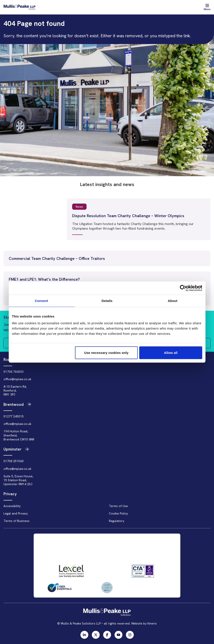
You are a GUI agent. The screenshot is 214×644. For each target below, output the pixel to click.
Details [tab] (107, 301)
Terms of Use (118, 506)
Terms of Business (17, 521)
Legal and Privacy (16, 513)
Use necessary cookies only (106, 353)
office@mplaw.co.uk (17, 379)
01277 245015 (14, 416)
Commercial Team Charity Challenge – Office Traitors (57, 258)
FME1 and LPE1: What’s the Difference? (44, 279)
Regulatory (117, 521)
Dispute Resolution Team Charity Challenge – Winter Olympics (128, 216)
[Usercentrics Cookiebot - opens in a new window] (183, 288)
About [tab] (173, 301)
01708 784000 (14, 372)
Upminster (16, 449)
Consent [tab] (41, 301)
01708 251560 (14, 461)
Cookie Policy (118, 513)
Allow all (171, 353)
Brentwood (17, 404)
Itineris (152, 623)
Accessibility (12, 506)
